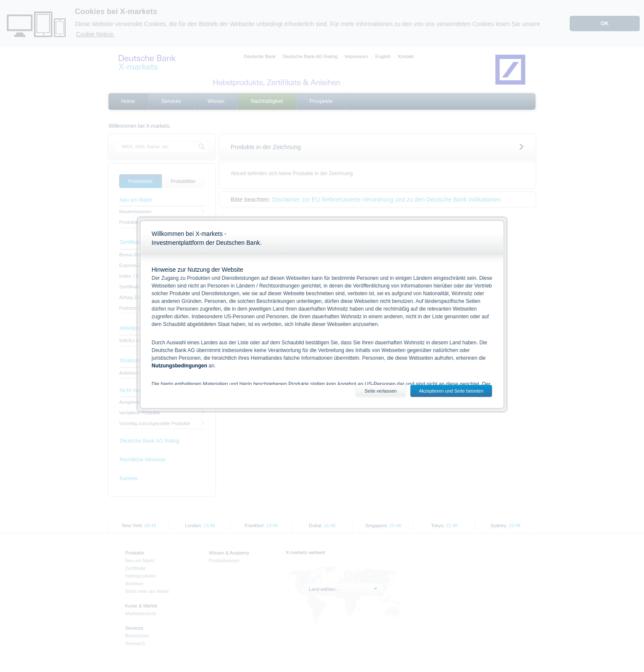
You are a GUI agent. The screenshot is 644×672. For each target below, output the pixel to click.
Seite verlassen (381, 391)
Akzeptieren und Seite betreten (451, 391)
